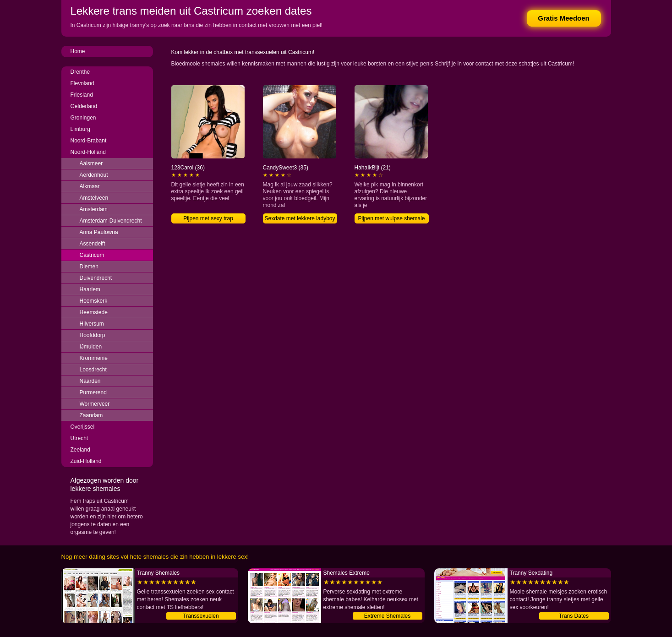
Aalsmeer (91, 163)
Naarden (90, 381)
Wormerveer (95, 404)
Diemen (89, 267)
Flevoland (82, 83)
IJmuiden (91, 347)
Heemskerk (94, 301)
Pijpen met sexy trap (208, 218)
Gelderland (84, 106)
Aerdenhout (94, 175)
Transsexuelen (201, 616)
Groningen (83, 118)
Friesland (82, 95)
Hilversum (92, 324)
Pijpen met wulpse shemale (391, 218)
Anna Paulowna (99, 232)
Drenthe (80, 72)
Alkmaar (90, 186)
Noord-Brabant (89, 141)
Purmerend (93, 392)
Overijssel (83, 427)
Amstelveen (94, 198)
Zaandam (91, 415)
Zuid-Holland (86, 461)
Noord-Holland (88, 152)
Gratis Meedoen (564, 18)
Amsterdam (94, 209)
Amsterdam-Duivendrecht (111, 221)
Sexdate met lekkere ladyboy (300, 218)
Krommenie (94, 358)
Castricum (92, 255)
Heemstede (94, 312)
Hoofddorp (93, 335)
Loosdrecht (93, 370)
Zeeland (80, 450)
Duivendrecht (96, 278)
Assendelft (93, 244)
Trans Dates (574, 616)
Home (78, 51)
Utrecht (79, 438)
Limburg (80, 129)
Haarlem (90, 289)
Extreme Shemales (387, 616)
